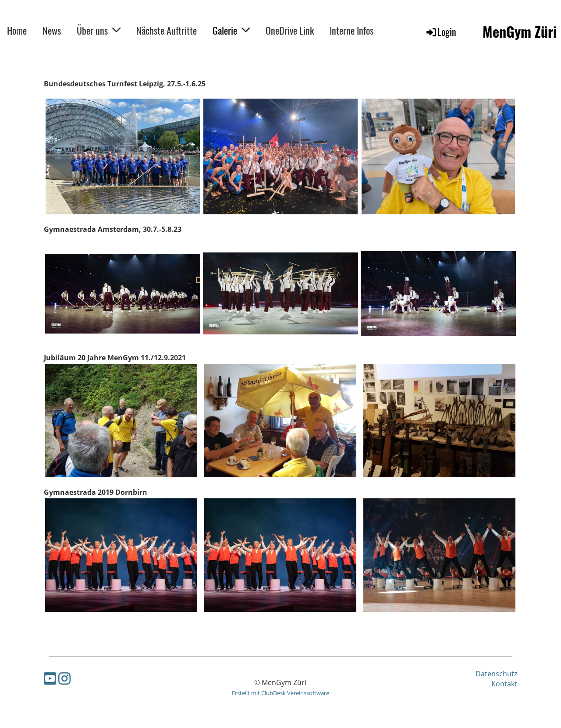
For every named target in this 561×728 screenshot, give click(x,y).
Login (441, 32)
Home (17, 30)
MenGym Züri (520, 32)
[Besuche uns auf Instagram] (64, 678)
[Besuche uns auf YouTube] (50, 678)
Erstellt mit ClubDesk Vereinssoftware (280, 693)
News (52, 30)
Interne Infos (352, 30)
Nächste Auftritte (167, 30)
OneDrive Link (290, 30)
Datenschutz (496, 674)
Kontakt (504, 684)
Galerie (231, 30)
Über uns (99, 30)
